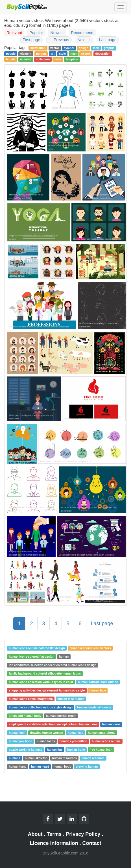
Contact (92, 843)
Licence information (54, 843)
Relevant (14, 33)
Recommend (82, 33)
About (35, 834)
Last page (108, 40)
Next (84, 40)
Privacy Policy (83, 834)
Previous (59, 40)
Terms (54, 834)
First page (31, 40)
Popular (36, 33)
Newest (57, 33)
